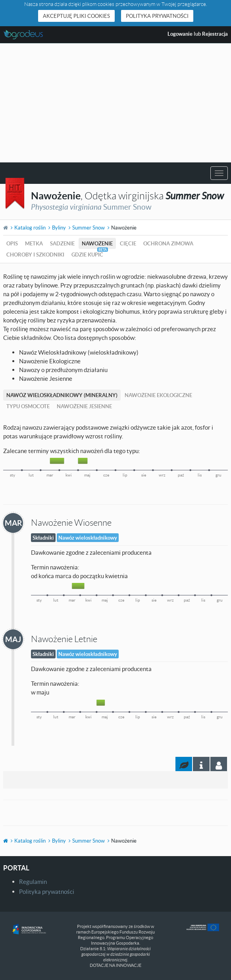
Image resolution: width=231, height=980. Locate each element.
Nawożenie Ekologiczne (158, 395)
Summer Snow (89, 228)
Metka (34, 243)
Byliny (59, 228)
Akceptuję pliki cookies (76, 16)
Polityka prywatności (157, 16)
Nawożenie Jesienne (84, 406)
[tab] (219, 764)
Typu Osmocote (28, 406)
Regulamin (33, 882)
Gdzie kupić (87, 255)
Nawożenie (97, 243)
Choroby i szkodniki (35, 255)
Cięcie (128, 243)
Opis (12, 243)
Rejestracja (215, 34)
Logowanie (180, 34)
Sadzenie (62, 243)
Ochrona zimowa (168, 243)
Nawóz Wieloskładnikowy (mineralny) (62, 395)
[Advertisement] (115, 103)
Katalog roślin (30, 228)
